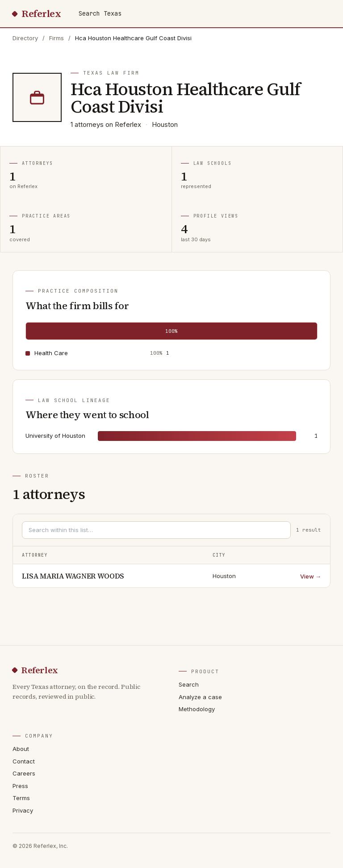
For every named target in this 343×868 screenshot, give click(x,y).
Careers (24, 773)
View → (311, 576)
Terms (21, 798)
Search (189, 684)
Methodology (197, 709)
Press (20, 786)
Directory (25, 38)
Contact (24, 761)
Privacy (23, 810)
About (21, 749)
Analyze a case (200, 697)
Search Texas (100, 13)
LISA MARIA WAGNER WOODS (73, 576)
